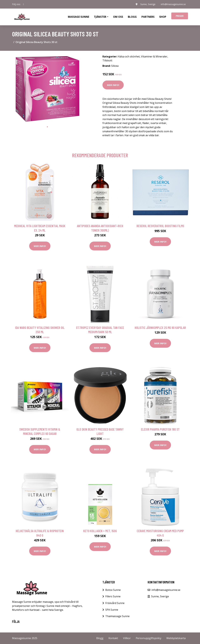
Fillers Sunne (113, 596)
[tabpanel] (47, 89)
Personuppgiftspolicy (149, 638)
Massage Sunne (79, 17)
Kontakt (113, 638)
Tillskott (107, 60)
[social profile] (24, 4)
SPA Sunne (112, 610)
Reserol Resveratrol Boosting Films (160, 226)
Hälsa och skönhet (129, 56)
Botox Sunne (113, 590)
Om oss (118, 17)
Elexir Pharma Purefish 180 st (160, 429)
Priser (180, 16)
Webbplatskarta (176, 638)
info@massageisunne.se (173, 4)
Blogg (132, 17)
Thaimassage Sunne (117, 616)
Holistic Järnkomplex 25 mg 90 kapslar (160, 328)
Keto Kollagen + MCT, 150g (100, 531)
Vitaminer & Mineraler (154, 56)
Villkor (127, 638)
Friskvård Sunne (115, 603)
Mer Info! (113, 85)
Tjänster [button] (100, 17)
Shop (163, 17)
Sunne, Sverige (147, 4)
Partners (148, 17)
